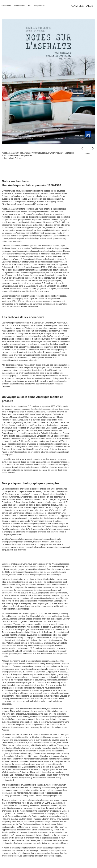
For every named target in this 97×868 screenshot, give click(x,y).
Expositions (6, 6)
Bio (29, 6)
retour (88, 153)
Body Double (39, 6)
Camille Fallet (83, 6)
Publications (19, 6)
